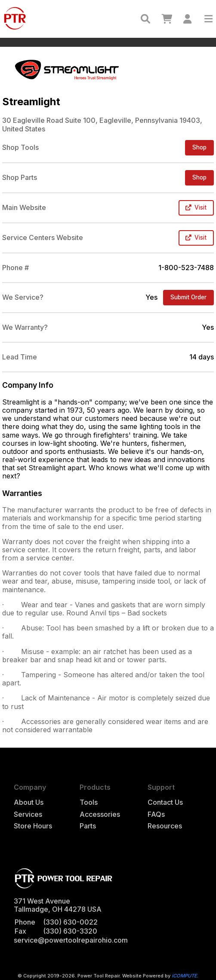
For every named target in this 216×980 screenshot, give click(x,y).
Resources (165, 826)
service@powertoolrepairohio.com (71, 940)
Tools (89, 802)
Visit (196, 207)
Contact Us (165, 802)
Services (28, 814)
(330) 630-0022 (70, 922)
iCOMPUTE (184, 976)
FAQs (156, 814)
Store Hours (33, 826)
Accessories (100, 814)
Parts (88, 826)
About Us (29, 802)
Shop (199, 147)
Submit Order (188, 297)
